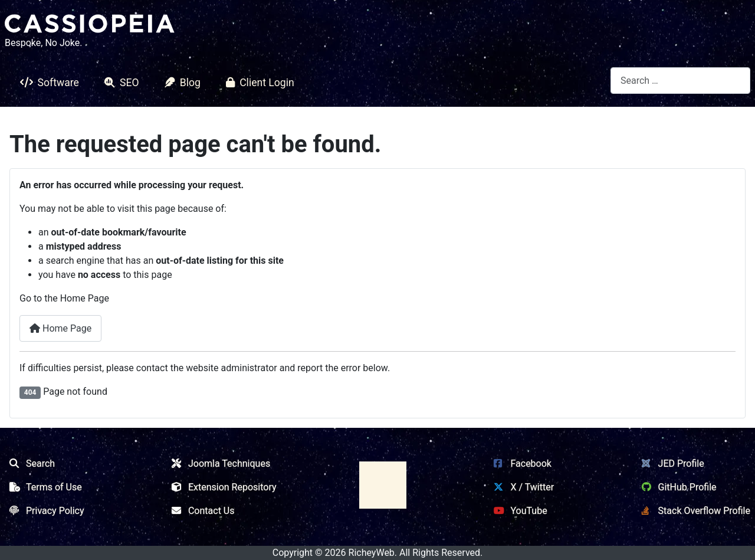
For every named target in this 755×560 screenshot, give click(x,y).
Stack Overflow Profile (694, 511)
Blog (180, 83)
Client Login (258, 83)
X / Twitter (521, 487)
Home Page (60, 328)
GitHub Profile (677, 487)
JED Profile (671, 464)
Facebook (520, 464)
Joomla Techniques (219, 464)
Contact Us (201, 511)
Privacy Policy (45, 511)
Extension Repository (222, 487)
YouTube (518, 511)
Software (47, 83)
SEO (119, 83)
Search (30, 464)
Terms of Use (43, 487)
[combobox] (680, 81)
